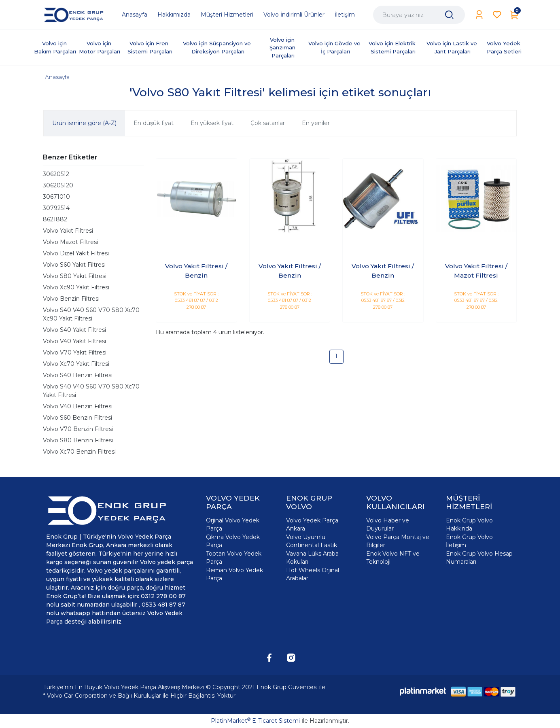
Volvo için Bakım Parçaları (55, 47)
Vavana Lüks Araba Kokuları (312, 558)
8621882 (55, 219)
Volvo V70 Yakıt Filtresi (75, 352)
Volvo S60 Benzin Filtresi (77, 418)
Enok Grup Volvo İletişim (469, 541)
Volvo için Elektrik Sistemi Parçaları (393, 47)
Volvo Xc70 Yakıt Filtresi (76, 364)
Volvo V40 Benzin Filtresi (78, 406)
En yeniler (316, 123)
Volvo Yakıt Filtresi (68, 231)
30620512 (56, 174)
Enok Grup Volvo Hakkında (469, 524)
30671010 (56, 197)
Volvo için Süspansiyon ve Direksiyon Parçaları (218, 47)
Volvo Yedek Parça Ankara (312, 524)
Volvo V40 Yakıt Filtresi (74, 341)
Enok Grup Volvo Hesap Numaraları (479, 558)
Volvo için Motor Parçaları (100, 47)
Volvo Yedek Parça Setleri (504, 47)
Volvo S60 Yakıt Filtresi (74, 265)
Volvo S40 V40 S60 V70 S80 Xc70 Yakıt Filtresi (91, 391)
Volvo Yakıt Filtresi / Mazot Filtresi (476, 271)
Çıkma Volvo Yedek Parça (233, 541)
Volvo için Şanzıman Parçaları (283, 48)
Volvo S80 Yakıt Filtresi (75, 276)
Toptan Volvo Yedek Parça (234, 558)
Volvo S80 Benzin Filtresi (78, 440)
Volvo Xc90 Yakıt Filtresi (76, 287)
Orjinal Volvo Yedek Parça (233, 524)
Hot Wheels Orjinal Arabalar (313, 574)
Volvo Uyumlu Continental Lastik (312, 541)
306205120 (58, 185)
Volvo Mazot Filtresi (70, 242)
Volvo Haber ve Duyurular (388, 524)
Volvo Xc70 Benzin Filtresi (79, 452)
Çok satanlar (268, 123)
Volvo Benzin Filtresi (71, 299)
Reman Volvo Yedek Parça (234, 574)
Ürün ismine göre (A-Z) (84, 123)
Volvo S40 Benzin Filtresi (78, 375)
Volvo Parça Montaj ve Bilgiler (398, 541)
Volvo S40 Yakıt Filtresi (74, 330)
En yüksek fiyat (212, 123)
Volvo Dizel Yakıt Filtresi (76, 253)
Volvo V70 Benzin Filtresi (78, 429)
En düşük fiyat (154, 123)
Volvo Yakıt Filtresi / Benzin (196, 271)
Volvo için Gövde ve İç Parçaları (335, 47)
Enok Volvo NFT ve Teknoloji (393, 558)
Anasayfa (57, 77)
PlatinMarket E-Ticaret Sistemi (255, 721)
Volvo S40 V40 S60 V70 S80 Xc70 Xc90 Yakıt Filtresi (91, 314)
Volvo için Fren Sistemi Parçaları (150, 47)
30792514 (56, 208)
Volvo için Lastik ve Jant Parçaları (453, 47)
